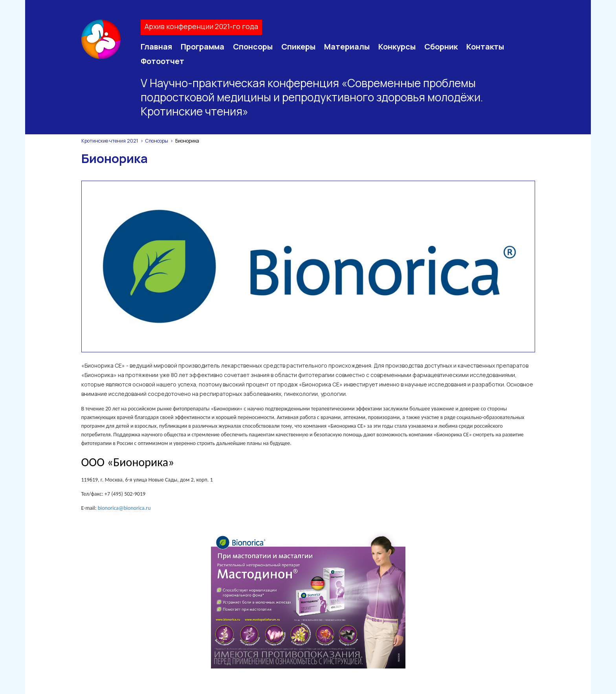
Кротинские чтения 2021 (110, 141)
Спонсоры (253, 47)
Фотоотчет (162, 61)
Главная (156, 47)
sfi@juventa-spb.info (195, 658)
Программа (203, 47)
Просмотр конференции (374, 619)
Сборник (441, 47)
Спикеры (298, 47)
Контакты (485, 47)
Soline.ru (329, 680)
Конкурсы (397, 47)
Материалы (347, 47)
